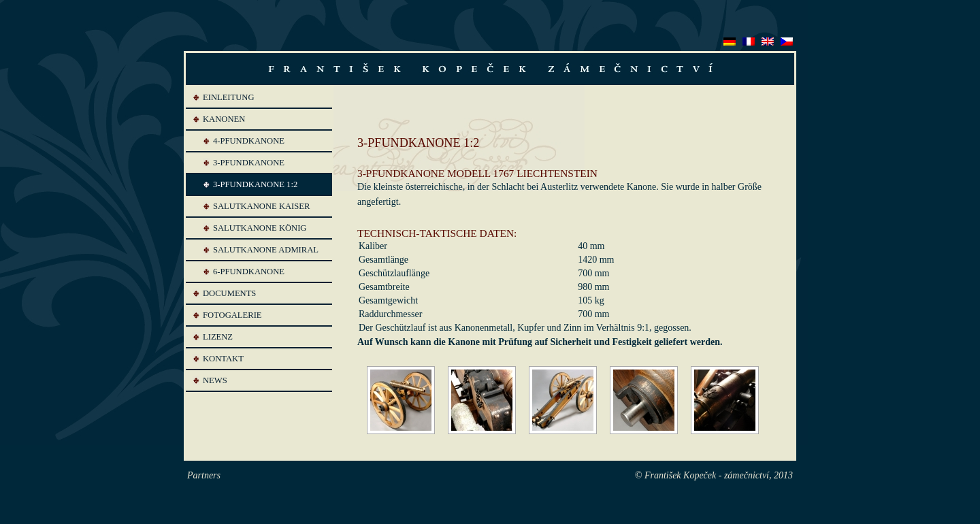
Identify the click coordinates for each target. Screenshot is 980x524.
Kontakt (223, 359)
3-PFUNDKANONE (249, 163)
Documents (229, 293)
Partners (204, 475)
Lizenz (218, 337)
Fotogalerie (232, 315)
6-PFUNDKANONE (249, 272)
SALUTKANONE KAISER (261, 206)
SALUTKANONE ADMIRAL (266, 250)
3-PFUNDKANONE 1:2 (255, 184)
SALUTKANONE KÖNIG (260, 228)
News (215, 380)
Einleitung (229, 97)
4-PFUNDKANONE (249, 141)
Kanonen (224, 119)
